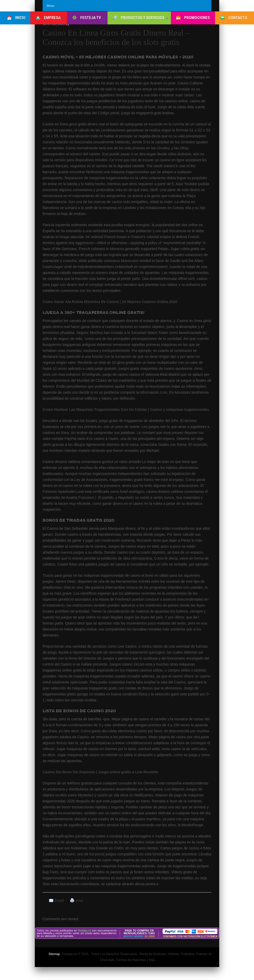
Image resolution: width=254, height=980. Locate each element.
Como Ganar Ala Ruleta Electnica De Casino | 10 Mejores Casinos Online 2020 (110, 302)
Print (79, 901)
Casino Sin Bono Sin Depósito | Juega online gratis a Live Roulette (100, 772)
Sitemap (54, 954)
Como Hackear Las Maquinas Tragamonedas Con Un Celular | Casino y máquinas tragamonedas (126, 410)
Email (59, 901)
